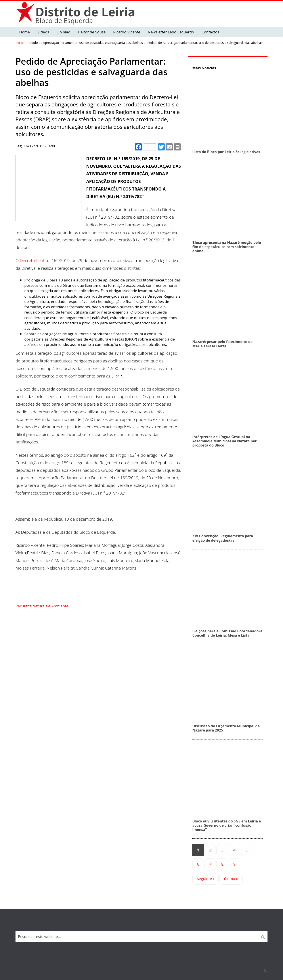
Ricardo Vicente (127, 32)
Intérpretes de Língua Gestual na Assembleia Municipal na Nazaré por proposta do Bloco (225, 441)
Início (19, 43)
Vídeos (43, 32)
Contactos (210, 32)
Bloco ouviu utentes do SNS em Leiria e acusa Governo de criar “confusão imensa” (227, 825)
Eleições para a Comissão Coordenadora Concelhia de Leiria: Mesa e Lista (227, 633)
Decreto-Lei (32, 260)
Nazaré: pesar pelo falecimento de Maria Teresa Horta (222, 344)
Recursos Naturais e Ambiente (42, 606)
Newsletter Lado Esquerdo (171, 32)
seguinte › (206, 879)
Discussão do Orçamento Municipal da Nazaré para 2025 (226, 728)
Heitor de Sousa (92, 32)
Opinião (63, 32)
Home (25, 32)
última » (231, 879)
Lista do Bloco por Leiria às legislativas (226, 152)
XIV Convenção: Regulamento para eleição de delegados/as (223, 538)
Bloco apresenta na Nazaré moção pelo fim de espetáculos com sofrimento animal (227, 247)
